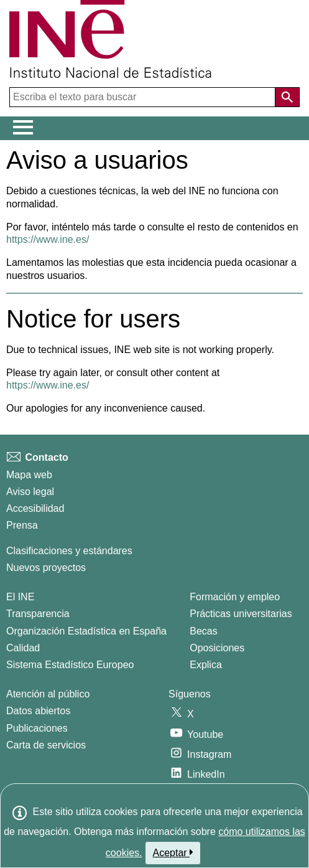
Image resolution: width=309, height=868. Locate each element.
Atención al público (48, 694)
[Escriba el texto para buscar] (144, 97)
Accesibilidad (35, 508)
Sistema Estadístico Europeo (70, 665)
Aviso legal (30, 492)
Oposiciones (217, 648)
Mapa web (29, 475)
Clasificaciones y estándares (69, 551)
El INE (20, 597)
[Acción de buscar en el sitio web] (287, 97)
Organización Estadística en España (86, 631)
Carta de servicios (46, 745)
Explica (206, 665)
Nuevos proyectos (46, 568)
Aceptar (173, 852)
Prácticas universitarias (241, 614)
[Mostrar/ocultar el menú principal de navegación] (23, 128)
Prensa (22, 525)
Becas (203, 631)
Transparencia (38, 614)
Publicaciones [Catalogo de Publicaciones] (37, 728)
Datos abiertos (38, 711)
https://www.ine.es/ (48, 239)
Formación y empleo (235, 597)
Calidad (23, 648)
